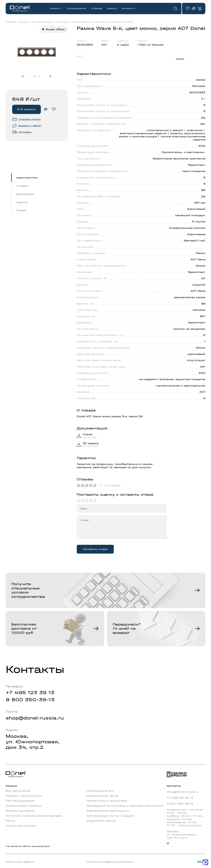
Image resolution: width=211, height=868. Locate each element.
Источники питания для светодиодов (34, 816)
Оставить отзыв (95, 549)
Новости (112, 8)
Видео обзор (55, 29)
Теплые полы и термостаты (107, 801)
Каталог (55, 8)
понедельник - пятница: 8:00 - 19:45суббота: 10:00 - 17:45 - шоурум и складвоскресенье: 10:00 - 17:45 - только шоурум (185, 818)
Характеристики (27, 178)
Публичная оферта (20, 862)
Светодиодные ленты (102, 796)
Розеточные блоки (100, 791)
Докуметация (25, 194)
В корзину (26, 109)
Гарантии (22, 202)
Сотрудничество (77, 8)
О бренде (97, 8)
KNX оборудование (20, 801)
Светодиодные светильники (107, 811)
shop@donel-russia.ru (35, 718)
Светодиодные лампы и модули (110, 816)
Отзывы (21, 210)
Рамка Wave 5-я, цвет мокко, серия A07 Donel (102, 22)
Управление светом (101, 821)
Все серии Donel (42, 22)
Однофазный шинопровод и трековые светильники (125, 806)
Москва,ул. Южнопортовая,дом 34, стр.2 (33, 742)
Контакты (127, 8)
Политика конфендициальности (110, 862)
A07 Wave (62, 22)
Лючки (10, 821)
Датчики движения (20, 811)
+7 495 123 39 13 (30, 693)
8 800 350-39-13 (30, 700)
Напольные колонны (21, 826)
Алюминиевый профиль (24, 806)
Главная (11, 22)
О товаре (22, 186)
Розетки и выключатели (24, 796)
